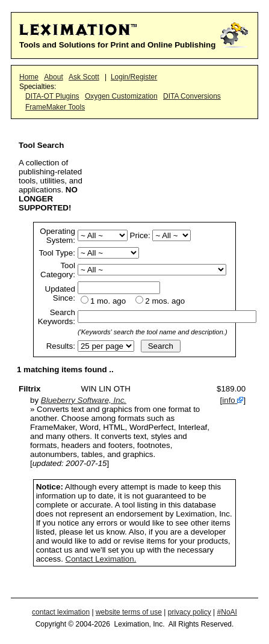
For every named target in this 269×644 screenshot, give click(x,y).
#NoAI (227, 612)
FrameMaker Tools (55, 107)
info (229, 400)
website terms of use (129, 612)
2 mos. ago (165, 301)
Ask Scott (84, 77)
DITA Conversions (192, 96)
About (53, 77)
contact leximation (61, 612)
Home (29, 77)
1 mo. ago (108, 301)
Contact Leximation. (101, 559)
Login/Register (134, 77)
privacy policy (190, 612)
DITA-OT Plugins (52, 96)
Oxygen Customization (121, 96)
